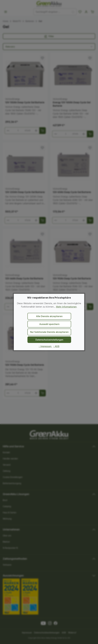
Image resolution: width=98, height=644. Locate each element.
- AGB (56, 346)
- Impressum (45, 346)
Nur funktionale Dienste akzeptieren (49, 332)
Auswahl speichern (49, 324)
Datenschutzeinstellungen (49, 340)
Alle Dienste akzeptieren (49, 316)
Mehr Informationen (66, 307)
